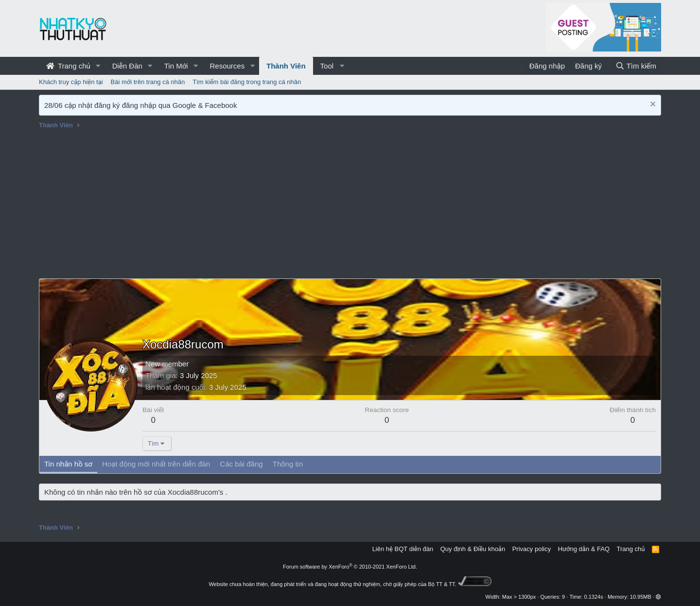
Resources (227, 66)
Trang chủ (68, 66)
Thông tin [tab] (288, 464)
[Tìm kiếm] (636, 66)
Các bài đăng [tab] (241, 464)
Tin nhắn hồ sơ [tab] (68, 464)
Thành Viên (286, 66)
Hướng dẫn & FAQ (584, 549)
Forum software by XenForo (350, 567)
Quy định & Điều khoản (473, 549)
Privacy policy (532, 549)
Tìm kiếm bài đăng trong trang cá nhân (247, 82)
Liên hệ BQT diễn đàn (403, 549)
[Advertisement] (350, 206)
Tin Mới (176, 66)
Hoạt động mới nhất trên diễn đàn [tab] (156, 464)
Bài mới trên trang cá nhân (148, 82)
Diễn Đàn (127, 66)
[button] (98, 66)
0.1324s (594, 597)
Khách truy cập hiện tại (71, 82)
